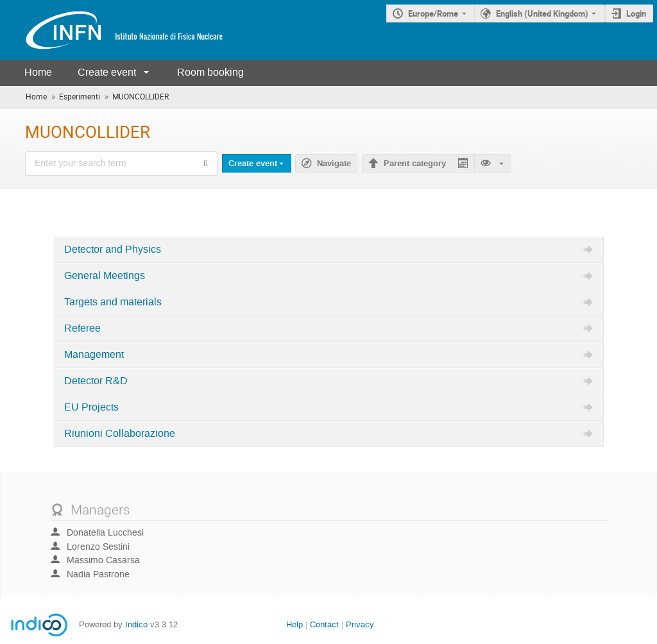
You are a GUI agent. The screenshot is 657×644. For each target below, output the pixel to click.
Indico (136, 624)
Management (94, 355)
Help (294, 624)
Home (38, 72)
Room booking (210, 72)
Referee (82, 328)
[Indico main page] (112, 30)
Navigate (334, 164)
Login (636, 13)
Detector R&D (96, 381)
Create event (107, 72)
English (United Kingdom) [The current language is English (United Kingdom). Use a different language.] (542, 13)
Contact (324, 624)
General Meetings (105, 276)
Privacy (360, 624)
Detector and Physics (113, 250)
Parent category (415, 164)
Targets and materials (113, 302)
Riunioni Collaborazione (120, 434)
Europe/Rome (433, 13)
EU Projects (91, 407)
